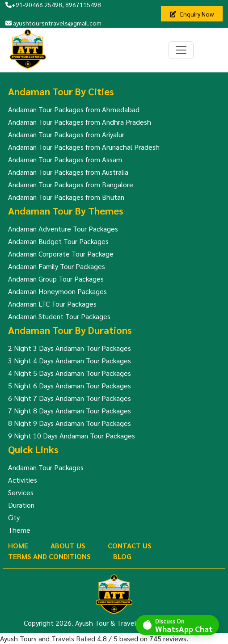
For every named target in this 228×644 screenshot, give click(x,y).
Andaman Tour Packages (46, 467)
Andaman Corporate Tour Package (61, 254)
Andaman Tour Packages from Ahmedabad (74, 109)
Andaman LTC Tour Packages (52, 304)
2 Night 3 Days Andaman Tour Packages (70, 348)
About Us (68, 545)
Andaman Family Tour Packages (57, 266)
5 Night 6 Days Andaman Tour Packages (70, 385)
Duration (21, 505)
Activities (23, 480)
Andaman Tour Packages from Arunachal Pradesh (84, 147)
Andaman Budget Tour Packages (58, 241)
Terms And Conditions (49, 556)
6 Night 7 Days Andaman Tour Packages (70, 398)
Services (21, 492)
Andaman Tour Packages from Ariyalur (66, 134)
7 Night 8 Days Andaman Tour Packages (70, 410)
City (14, 517)
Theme (19, 530)
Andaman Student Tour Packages (59, 316)
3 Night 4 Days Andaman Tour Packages (70, 360)
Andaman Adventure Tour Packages (63, 229)
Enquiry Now (192, 14)
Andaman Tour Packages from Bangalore (71, 184)
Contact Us (130, 545)
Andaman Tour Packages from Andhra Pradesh (80, 122)
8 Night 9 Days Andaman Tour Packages (70, 423)
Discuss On (184, 625)
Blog (122, 556)
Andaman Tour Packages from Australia (68, 172)
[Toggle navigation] (181, 50)
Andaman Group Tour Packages (56, 279)
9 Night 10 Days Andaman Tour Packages (72, 436)
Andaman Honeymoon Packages (57, 291)
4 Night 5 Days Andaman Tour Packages (70, 373)
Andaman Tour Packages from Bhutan (66, 197)
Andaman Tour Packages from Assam (65, 159)
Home (18, 545)
